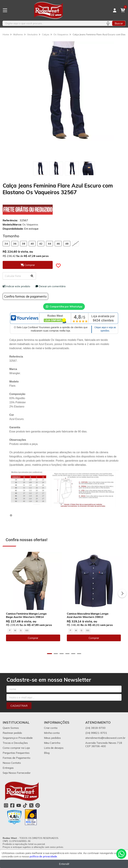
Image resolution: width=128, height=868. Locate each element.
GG (27, 631)
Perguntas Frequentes (16, 753)
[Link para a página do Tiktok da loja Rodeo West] (25, 806)
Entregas (8, 768)
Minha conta (52, 733)
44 (49, 244)
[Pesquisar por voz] (108, 23)
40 (32, 244)
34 (6, 244)
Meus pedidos (52, 738)
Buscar (119, 23)
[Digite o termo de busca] (53, 23)
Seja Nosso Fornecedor (17, 773)
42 (41, 244)
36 (15, 244)
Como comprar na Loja (16, 748)
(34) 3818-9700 (95, 728)
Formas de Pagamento (16, 758)
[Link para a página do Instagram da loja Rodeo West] (6, 806)
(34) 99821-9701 (96, 733)
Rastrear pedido (12, 733)
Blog (47, 753)
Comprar (33, 638)
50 (75, 244)
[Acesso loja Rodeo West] (115, 10)
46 (58, 244)
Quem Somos (11, 728)
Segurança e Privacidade (18, 738)
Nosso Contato (12, 763)
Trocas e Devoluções (15, 743)
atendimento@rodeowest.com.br (105, 738)
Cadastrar (19, 706)
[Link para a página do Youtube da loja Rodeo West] (19, 806)
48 (67, 244)
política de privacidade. (43, 856)
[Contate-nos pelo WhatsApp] (121, 854)
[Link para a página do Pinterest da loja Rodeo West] (38, 806)
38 (23, 244)
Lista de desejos (54, 748)
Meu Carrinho (52, 743)
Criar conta (51, 728)
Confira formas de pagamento (25, 296)
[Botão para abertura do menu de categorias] (5, 10)
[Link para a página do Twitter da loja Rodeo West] (31, 806)
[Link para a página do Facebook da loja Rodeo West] (12, 806)
